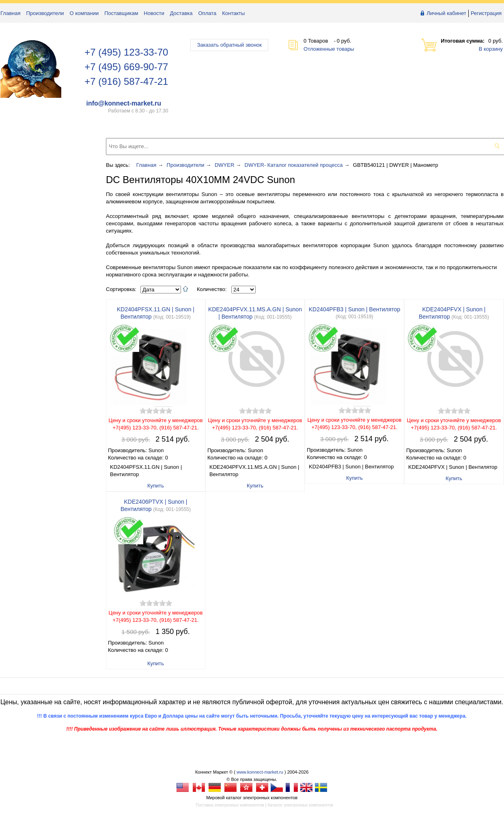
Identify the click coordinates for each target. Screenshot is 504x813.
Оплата (208, 13)
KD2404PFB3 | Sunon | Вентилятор (355, 309)
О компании (84, 13)
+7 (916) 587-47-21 (126, 81)
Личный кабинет (446, 13)
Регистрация (486, 13)
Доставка (181, 13)
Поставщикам (121, 13)
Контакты (233, 13)
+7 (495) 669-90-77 (126, 67)
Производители (45, 13)
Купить (156, 486)
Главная (10, 13)
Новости (154, 13)
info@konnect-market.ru (124, 103)
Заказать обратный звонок (229, 45)
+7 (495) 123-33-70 (126, 52)
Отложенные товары (329, 49)
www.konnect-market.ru (260, 772)
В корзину (491, 49)
